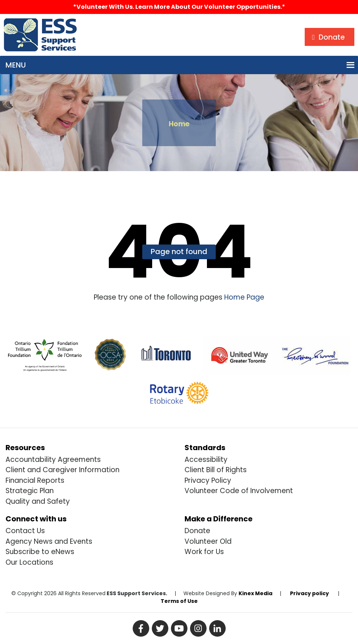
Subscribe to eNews (40, 552)
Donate (197, 531)
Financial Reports (35, 480)
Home (179, 124)
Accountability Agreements (53, 460)
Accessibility (206, 460)
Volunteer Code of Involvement (239, 491)
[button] (16, 65)
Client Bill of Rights (216, 470)
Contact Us (25, 531)
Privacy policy (309, 593)
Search (97, 24)
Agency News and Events (49, 541)
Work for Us (204, 552)
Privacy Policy (208, 480)
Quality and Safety (38, 501)
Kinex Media (255, 593)
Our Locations (29, 562)
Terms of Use (179, 601)
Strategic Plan (30, 491)
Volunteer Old (208, 541)
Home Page (243, 297)
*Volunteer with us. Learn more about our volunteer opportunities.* (179, 7)
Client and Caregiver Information (62, 470)
